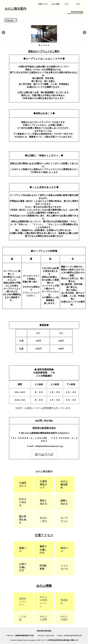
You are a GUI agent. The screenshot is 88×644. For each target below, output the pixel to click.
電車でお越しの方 (43, 550)
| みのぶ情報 (55, 4)
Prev (3, 33)
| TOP (66, 4)
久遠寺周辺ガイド (43, 484)
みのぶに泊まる (23, 502)
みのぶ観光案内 (64, 484)
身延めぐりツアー (23, 602)
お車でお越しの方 (23, 567)
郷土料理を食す (23, 520)
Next (85, 33)
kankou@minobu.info (73, 635)
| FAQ (79, 4)
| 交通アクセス (43, 4)
